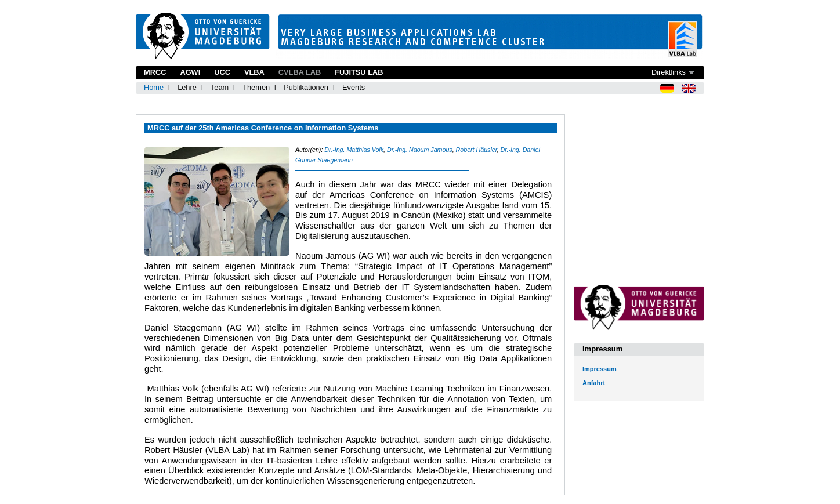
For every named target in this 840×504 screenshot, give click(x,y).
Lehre (187, 87)
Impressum (600, 369)
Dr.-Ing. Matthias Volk (354, 150)
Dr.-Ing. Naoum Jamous (420, 150)
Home (154, 87)
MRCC (155, 72)
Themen (256, 87)
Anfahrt (594, 383)
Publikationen (306, 87)
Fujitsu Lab (359, 72)
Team (220, 87)
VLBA (254, 72)
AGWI (190, 72)
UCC (222, 72)
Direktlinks (669, 72)
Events (354, 87)
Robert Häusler (477, 150)
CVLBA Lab (300, 72)
